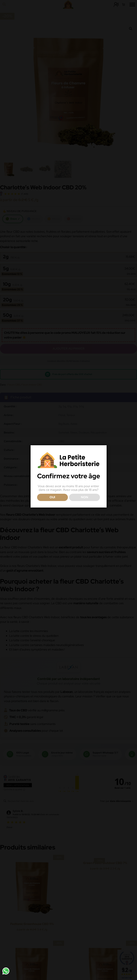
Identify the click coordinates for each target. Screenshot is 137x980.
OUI (52, 497)
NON (85, 497)
